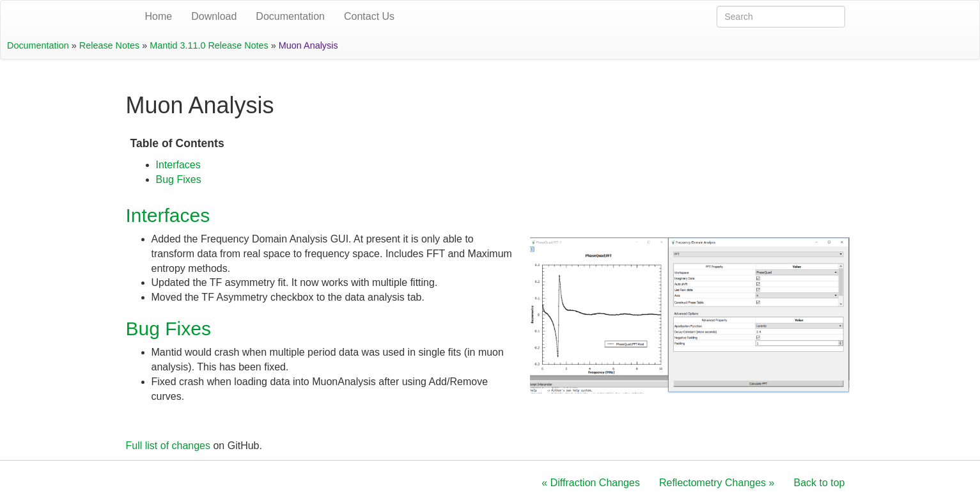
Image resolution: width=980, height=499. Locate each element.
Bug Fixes (179, 179)
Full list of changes (168, 446)
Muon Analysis (308, 45)
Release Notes (109, 45)
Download (214, 16)
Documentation (290, 16)
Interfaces (178, 165)
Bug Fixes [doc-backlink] (168, 329)
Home (159, 16)
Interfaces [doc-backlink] (168, 215)
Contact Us (369, 16)
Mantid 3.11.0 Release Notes (209, 45)
